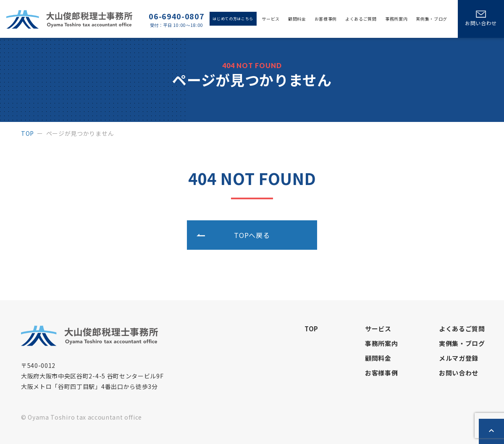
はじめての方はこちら (233, 19)
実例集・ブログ (432, 19)
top (28, 133)
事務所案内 (396, 19)
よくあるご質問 (361, 19)
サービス (271, 19)
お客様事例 (326, 19)
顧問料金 (297, 19)
